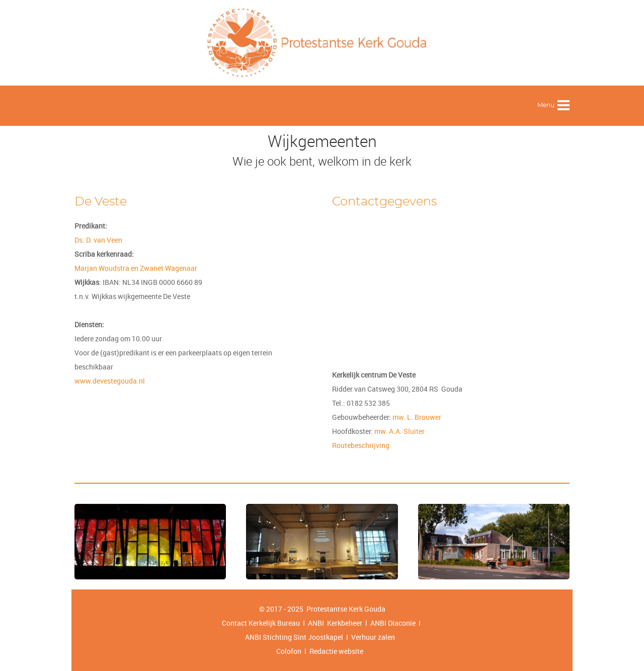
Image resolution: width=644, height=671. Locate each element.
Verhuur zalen (373, 637)
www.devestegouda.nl (110, 381)
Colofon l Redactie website (320, 651)
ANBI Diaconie (394, 623)
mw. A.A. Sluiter (399, 431)
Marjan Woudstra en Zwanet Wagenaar (136, 268)
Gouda (375, 609)
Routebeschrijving (361, 445)
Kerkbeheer (343, 623)
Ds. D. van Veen (98, 240)
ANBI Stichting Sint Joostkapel (294, 637)
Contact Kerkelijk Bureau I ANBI (273, 623)
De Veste (101, 201)
